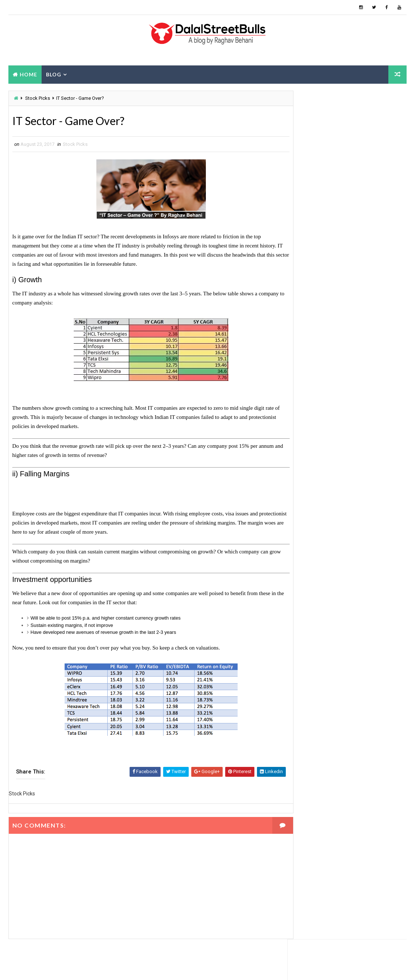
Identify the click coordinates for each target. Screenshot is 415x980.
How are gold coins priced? (352, 326)
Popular (307, 224)
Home (28, 74)
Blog (54, 74)
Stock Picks (38, 99)
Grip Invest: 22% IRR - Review (356, 266)
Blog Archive (387, 225)
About (347, 224)
